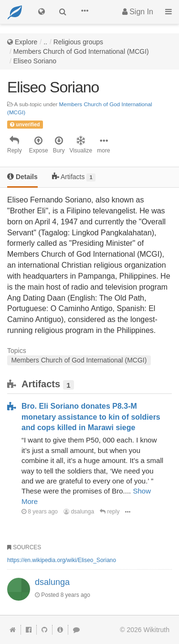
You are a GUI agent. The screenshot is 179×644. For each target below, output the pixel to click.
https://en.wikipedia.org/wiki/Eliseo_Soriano (62, 560)
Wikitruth (157, 630)
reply (110, 512)
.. (45, 42)
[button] (84, 12)
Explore (26, 42)
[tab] (22, 177)
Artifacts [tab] (74, 177)
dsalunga (79, 512)
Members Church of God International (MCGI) (81, 51)
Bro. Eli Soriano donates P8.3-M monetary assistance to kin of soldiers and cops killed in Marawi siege (91, 417)
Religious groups (78, 42)
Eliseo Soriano (35, 61)
